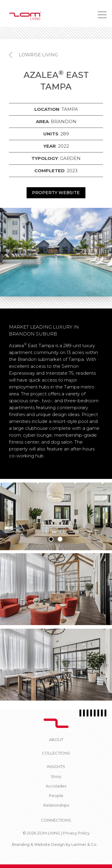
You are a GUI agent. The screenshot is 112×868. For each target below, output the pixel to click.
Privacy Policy (76, 833)
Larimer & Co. (84, 844)
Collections (56, 753)
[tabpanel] (56, 516)
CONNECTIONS (56, 820)
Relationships (56, 805)
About (56, 740)
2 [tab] (60, 539)
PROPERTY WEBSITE (56, 193)
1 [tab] (51, 539)
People (56, 796)
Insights (56, 766)
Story (56, 776)
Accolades (56, 786)
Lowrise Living (38, 55)
